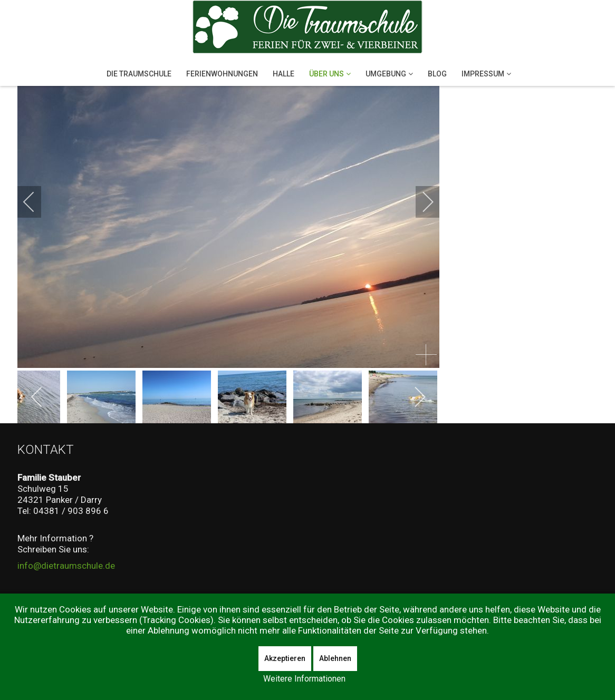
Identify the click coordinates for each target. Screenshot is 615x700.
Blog (437, 74)
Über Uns (326, 74)
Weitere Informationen (304, 679)
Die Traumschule (139, 74)
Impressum (483, 74)
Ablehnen (335, 658)
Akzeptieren (285, 658)
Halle (284, 74)
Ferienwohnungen (222, 74)
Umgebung (386, 74)
